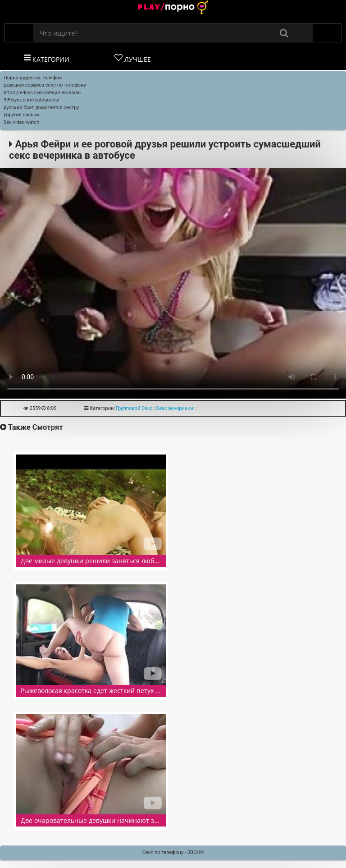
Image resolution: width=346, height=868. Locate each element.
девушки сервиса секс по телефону (45, 85)
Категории (47, 59)
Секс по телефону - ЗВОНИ (173, 852)
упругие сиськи (21, 115)
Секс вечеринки (174, 408)
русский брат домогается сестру (41, 108)
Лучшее (133, 59)
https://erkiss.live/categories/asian (42, 93)
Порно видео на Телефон (33, 78)
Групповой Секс (134, 408)
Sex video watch (21, 122)
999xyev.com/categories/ (32, 100)
